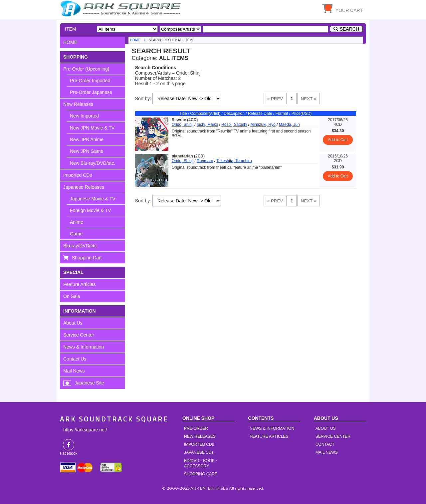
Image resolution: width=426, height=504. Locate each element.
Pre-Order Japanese (91, 92)
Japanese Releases (84, 187)
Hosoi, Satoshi (234, 125)
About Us (73, 323)
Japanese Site (89, 383)
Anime (77, 222)
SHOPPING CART (201, 474)
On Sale (72, 296)
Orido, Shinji (183, 125)
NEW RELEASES (200, 436)
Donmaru (205, 161)
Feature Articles (79, 284)
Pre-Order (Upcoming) (86, 69)
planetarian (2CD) (188, 156)
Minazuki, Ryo (263, 125)
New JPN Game (87, 151)
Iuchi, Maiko (207, 125)
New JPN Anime (87, 139)
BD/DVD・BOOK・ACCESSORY (201, 463)
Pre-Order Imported (90, 81)
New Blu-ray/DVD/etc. (93, 163)
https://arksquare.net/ (85, 430)
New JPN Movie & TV (92, 128)
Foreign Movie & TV (90, 210)
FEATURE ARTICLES (269, 436)
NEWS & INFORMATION (272, 428)
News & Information (84, 347)
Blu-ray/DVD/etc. (81, 246)
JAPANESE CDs (199, 452)
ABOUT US (326, 428)
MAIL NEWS (327, 452)
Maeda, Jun (289, 125)
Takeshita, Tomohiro (234, 161)
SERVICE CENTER (333, 436)
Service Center (79, 335)
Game (76, 234)
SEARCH (349, 29)
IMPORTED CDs (199, 444)
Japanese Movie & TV (93, 199)
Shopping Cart (87, 258)
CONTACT (325, 444)
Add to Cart (338, 140)
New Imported (84, 116)
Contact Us (75, 359)
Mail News (74, 371)
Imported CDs (78, 175)
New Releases (78, 104)
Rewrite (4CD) (185, 120)
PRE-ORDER (196, 428)
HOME (121, 8)
